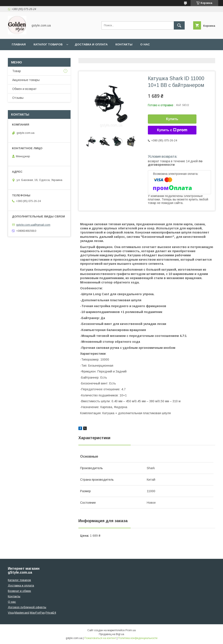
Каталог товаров (48, 44)
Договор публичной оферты (27, 607)
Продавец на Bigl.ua (111, 634)
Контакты (124, 44)
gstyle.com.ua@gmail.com (33, 225)
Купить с (172, 130)
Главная (19, 44)
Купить (172, 119)
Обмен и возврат (24, 89)
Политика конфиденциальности (138, 638)
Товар (17, 71)
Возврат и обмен (19, 591)
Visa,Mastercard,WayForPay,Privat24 (32, 613)
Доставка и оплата (91, 44)
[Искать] (179, 25)
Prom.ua (131, 630)
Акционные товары (26, 80)
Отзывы (18, 98)
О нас (145, 44)
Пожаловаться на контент (100, 638)
